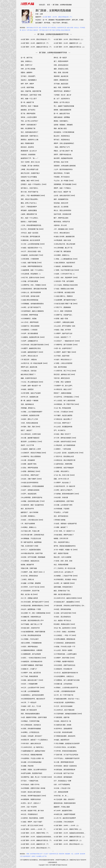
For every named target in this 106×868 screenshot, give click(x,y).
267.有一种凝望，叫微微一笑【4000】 (66, 550)
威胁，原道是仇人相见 (61, 69)
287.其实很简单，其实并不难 (30, 591)
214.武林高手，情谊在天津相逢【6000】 (34, 453)
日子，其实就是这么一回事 (62, 781)
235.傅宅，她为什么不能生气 (63, 490)
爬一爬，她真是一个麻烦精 (30, 401)
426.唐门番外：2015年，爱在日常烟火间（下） (58, 17)
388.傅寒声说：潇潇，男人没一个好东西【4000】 (37, 777)
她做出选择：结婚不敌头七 (30, 136)
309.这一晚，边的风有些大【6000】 (65, 628)
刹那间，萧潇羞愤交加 (61, 80)
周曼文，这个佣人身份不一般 (63, 151)
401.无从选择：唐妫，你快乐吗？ (64, 799)
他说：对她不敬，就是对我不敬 (31, 91)
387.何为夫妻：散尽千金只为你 (64, 773)
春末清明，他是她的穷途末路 (63, 158)
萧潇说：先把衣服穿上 (61, 121)
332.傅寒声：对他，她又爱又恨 (31, 673)
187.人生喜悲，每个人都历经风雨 (64, 401)
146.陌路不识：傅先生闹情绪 (30, 326)
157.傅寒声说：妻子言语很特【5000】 (66, 345)
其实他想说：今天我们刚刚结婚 (64, 132)
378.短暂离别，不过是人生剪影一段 (32, 758)
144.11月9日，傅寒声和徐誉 (30, 322)
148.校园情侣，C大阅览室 (29, 330)
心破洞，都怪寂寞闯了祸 (29, 214)
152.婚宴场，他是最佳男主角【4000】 (33, 337)
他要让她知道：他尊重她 (62, 117)
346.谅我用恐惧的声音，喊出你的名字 (33, 699)
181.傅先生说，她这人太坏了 (63, 389)
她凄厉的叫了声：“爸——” (29, 158)
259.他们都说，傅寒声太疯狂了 (64, 535)
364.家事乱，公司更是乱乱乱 (30, 732)
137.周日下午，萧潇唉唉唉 (62, 307)
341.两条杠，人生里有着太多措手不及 (66, 688)
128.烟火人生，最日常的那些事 (31, 292)
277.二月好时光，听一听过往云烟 (64, 568)
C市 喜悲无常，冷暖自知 (29, 360)
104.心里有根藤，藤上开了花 (63, 248)
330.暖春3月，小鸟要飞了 (29, 669)
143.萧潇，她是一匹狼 (61, 319)
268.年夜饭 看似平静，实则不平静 (32, 553)
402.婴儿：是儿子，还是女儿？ (31, 803)
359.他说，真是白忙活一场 (62, 721)
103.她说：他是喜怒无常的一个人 (32, 248)
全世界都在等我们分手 (36, 854)
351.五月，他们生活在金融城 (63, 706)
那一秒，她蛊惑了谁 (27, 102)
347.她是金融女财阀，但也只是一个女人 (67, 699)
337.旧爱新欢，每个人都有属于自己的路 (67, 680)
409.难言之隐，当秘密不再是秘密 (64, 814)
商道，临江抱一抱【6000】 (30, 594)
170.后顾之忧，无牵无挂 (29, 371)
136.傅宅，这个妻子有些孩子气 (31, 307)
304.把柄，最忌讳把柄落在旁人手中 (32, 620)
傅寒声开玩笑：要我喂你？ (62, 91)
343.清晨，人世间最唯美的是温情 (64, 691)
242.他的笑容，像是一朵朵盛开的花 (32, 505)
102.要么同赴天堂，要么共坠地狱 (64, 244)
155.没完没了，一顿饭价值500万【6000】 (67, 341)
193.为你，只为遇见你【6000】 (64, 412)
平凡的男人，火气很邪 (61, 512)
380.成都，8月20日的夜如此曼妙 (31, 762)
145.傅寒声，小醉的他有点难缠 (64, 322)
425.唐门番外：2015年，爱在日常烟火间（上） (69, 39)
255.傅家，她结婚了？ (61, 527)
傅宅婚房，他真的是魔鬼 (29, 210)
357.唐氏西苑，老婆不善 (62, 717)
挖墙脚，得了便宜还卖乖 (29, 710)
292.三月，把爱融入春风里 (29, 598)
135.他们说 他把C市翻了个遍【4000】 (66, 304)
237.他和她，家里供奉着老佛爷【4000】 (67, 494)
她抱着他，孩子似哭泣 (28, 110)
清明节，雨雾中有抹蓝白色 (62, 155)
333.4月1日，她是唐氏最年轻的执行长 (66, 673)
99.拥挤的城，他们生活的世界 (30, 240)
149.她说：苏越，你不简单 (62, 330)
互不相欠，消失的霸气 (28, 76)
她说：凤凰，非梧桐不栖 (62, 87)
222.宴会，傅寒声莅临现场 (29, 468)
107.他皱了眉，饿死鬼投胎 (62, 251)
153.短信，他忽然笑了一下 (62, 337)
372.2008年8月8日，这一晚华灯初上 (32, 747)
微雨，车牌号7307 (27, 65)
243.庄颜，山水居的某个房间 (63, 505)
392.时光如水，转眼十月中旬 (30, 784)
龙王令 (24, 30)
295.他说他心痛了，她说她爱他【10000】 (67, 602)
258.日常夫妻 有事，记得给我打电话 (32, 535)
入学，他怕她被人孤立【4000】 (64, 229)
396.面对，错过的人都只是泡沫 (31, 792)
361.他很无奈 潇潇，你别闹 (62, 725)
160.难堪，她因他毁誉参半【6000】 (32, 352)
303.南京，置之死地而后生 (62, 617)
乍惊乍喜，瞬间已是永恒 (62, 378)
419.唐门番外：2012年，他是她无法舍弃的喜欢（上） (71, 833)
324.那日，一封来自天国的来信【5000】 (34, 658)
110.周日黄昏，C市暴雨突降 (30, 259)
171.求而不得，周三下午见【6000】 (65, 371)
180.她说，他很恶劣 (27, 389)
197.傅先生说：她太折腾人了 (63, 419)
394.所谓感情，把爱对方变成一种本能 (33, 788)
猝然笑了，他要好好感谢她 (62, 393)
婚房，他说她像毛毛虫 (61, 199)
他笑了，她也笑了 (27, 430)
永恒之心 (77, 28)
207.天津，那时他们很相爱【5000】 (65, 438)
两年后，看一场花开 (60, 58)
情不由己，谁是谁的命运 (62, 140)
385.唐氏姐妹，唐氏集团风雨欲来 (64, 770)
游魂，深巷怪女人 (27, 61)
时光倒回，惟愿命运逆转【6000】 (65, 624)
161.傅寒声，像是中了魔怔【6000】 (65, 352)
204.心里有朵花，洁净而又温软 (31, 434)
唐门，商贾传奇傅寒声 (61, 61)
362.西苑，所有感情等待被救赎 (31, 729)
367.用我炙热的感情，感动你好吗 (64, 736)
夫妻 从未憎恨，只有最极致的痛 (31, 643)
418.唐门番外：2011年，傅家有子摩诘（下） (35, 833)
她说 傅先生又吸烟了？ (28, 374)
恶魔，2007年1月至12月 (61, 479)
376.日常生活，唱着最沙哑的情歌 (32, 755)
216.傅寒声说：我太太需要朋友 (31, 456)
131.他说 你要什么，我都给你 (63, 296)
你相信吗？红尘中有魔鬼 (29, 177)
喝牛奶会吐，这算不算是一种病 (31, 95)
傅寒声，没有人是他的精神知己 (64, 143)
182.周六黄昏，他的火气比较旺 (31, 393)
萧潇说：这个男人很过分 (62, 102)
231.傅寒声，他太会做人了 (62, 483)
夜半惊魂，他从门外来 (61, 162)
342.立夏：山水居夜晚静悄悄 (30, 691)
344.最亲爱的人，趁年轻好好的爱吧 (32, 695)
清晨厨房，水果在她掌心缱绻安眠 (65, 166)
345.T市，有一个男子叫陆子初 (63, 695)
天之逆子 (46, 854)
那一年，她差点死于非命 (62, 114)
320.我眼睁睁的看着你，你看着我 (32, 650)
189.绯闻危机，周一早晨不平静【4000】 (67, 404)
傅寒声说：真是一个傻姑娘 (30, 106)
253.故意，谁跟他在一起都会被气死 (65, 524)
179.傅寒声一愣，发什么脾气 (63, 386)
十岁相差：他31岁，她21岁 (62, 95)
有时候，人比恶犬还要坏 (29, 117)
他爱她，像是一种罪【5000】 (30, 181)
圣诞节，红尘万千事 (27, 445)
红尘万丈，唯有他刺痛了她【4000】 (32, 229)
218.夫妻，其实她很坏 (28, 460)
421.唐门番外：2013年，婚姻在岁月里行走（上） (70, 47)
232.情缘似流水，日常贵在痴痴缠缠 (32, 486)
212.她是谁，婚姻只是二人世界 (31, 449)
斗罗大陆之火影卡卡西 (45, 30)
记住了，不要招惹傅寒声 (29, 207)
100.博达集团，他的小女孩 (62, 240)
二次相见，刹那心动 (27, 579)
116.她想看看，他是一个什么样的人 (32, 270)
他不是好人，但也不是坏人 (30, 188)
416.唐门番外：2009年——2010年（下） (34, 829)
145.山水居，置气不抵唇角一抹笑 (64, 326)
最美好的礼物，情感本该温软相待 (65, 803)
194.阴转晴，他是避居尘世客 (30, 415)
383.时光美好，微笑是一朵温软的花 (65, 766)
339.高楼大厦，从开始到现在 (63, 684)
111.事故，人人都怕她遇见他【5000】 (66, 259)
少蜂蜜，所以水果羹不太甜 (30, 169)
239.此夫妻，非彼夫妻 (61, 497)
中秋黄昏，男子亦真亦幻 (62, 177)
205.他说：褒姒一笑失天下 (62, 434)
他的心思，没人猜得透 (61, 207)
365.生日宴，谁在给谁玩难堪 (63, 732)
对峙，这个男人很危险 (28, 69)
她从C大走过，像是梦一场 (62, 192)
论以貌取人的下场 (41, 856)
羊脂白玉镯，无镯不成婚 (29, 568)
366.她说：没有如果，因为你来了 (32, 736)
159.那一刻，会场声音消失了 (63, 348)
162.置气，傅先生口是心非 (29, 356)
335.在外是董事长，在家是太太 (64, 676)
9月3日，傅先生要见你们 (62, 233)
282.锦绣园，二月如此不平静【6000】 (66, 576)
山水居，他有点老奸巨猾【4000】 (65, 196)
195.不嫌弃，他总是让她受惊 (63, 415)
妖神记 (34, 856)
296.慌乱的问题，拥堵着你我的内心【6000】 (35, 606)
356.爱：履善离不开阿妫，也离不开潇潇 (34, 717)
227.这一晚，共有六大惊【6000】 (64, 475)
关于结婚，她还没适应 (61, 84)
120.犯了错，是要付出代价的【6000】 (33, 278)
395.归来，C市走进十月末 (62, 788)
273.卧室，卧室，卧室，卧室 (63, 561)
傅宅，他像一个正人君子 (29, 99)
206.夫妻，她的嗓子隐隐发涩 (30, 438)
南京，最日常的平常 (27, 509)
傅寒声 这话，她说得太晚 (29, 367)
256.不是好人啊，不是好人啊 (30, 531)
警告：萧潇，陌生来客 (61, 73)
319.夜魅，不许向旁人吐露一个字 (64, 647)
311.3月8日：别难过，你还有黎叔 (64, 632)
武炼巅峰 (67, 854)
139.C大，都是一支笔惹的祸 (63, 311)
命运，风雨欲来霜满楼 (61, 565)
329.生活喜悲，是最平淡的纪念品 (64, 665)
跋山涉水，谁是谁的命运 (62, 136)
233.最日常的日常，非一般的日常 (64, 486)
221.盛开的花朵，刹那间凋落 (63, 464)
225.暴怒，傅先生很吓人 (62, 471)
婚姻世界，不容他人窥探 (62, 807)
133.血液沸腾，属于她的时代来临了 (65, 300)
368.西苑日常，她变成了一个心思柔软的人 (34, 740)
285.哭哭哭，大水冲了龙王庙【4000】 (33, 587)
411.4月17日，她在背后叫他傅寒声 (65, 818)
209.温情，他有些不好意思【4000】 (65, 442)
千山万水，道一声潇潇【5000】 (64, 181)
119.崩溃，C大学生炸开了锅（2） (65, 274)
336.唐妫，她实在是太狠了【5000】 (32, 680)
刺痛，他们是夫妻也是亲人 (62, 594)
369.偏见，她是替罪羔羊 (62, 740)
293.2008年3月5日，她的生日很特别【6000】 (68, 598)
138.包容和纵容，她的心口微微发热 (32, 311)
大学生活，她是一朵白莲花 (30, 233)
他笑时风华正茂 (62, 28)
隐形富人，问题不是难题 (29, 222)
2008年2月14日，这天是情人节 (64, 572)
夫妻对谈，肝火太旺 (60, 225)
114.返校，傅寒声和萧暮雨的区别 (31, 266)
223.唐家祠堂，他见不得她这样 (64, 468)
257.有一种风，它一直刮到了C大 (64, 531)
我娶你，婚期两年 (27, 73)
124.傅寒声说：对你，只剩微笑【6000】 (34, 285)
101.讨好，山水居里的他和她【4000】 (33, 244)
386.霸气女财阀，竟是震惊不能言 (32, 773)
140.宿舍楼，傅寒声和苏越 (29, 315)
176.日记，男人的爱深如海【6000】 (32, 382)
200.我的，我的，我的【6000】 (31, 427)
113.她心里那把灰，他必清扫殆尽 (64, 263)
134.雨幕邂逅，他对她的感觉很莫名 (32, 304)
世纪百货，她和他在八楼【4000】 (65, 374)
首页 (49, 5)
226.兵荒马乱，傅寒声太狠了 (30, 475)
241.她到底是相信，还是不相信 (64, 501)
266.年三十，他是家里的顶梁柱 (31, 550)
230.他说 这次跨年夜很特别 (30, 483)
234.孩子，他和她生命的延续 (30, 490)
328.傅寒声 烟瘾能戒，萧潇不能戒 (32, 665)
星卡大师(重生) (52, 28)
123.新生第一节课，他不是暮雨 (64, 281)
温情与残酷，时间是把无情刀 (63, 587)
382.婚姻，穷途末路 (27, 766)
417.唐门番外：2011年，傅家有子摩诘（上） (68, 829)
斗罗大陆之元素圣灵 (32, 30)
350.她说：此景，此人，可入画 (31, 706)
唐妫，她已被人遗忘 (60, 128)
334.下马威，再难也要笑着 (29, 676)
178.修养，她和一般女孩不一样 (31, 386)
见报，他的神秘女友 (27, 404)
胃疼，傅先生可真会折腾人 (30, 199)
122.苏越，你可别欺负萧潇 (29, 281)
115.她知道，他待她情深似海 (63, 266)
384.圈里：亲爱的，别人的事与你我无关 (34, 770)
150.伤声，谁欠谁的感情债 (29, 333)
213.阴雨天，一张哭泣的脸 (62, 449)
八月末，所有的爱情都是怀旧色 (31, 225)
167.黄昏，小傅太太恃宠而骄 (63, 363)
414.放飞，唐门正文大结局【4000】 (32, 825)
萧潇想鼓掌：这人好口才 (29, 151)
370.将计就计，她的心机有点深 (31, 743)
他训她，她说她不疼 (27, 565)
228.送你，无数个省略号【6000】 (32, 479)
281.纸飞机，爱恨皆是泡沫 (29, 576)
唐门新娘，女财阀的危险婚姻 (62, 5)
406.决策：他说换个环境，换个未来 (32, 811)
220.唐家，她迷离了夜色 (29, 464)
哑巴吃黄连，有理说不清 (62, 222)
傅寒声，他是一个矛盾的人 (62, 188)
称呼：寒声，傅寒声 (27, 84)
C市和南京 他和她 (60, 520)
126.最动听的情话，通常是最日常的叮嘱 (34, 289)
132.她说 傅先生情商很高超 (30, 300)
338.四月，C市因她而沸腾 (29, 684)
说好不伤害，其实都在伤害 (62, 214)
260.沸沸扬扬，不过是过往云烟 (31, 538)
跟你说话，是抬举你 (27, 147)
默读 (40, 28)
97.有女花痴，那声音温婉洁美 (30, 237)
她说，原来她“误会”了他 (62, 591)
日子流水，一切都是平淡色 (30, 781)
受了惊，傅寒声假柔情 (28, 114)
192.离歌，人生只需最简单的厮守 (32, 412)
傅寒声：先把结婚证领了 (29, 125)
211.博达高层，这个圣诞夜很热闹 (64, 445)
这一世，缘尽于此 (27, 58)
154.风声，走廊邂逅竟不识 (29, 341)
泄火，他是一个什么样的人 (30, 218)
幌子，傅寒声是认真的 (61, 218)
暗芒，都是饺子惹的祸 (61, 553)
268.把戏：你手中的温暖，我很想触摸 (33, 557)
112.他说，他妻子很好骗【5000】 (31, 263)
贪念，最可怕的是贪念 (61, 516)
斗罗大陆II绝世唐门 (25, 856)
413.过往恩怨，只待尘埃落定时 (64, 822)
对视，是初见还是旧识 (61, 65)
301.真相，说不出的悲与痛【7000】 (65, 613)
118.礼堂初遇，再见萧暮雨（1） (31, 274)
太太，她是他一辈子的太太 (62, 620)
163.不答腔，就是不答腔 (62, 356)
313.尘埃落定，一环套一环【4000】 (65, 635)
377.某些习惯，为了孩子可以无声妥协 (66, 755)
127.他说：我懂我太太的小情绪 (64, 289)
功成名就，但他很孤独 (28, 155)
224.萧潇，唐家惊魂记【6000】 (31, 471)
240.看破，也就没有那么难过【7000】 (33, 501)
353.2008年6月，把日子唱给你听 (64, 710)
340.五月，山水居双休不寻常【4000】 (33, 688)
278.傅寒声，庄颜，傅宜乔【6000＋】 (33, 572)
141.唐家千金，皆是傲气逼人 (63, 315)
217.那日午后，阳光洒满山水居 (64, 456)
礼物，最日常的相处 (60, 367)
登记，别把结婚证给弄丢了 (30, 132)
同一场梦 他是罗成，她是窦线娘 (31, 542)
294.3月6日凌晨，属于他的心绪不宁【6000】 (35, 602)
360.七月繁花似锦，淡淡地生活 (31, 725)
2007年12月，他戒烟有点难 (30, 397)
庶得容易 (45, 28)
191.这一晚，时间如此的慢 (62, 408)
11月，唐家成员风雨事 (61, 792)
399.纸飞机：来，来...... (61, 796)
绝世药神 (62, 854)
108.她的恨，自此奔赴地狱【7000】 (32, 255)
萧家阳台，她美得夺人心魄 (30, 140)
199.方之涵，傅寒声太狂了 (62, 423)
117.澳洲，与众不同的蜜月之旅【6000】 (67, 270)
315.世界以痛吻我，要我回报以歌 (64, 639)
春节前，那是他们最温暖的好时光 (65, 546)
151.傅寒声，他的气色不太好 (63, 333)
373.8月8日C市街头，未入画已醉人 (65, 747)
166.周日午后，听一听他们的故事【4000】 (34, 363)
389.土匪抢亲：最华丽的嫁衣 (63, 777)
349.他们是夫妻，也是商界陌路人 (64, 702)
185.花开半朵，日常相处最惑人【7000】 (67, 397)
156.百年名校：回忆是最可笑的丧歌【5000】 (35, 345)
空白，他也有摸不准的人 (62, 542)
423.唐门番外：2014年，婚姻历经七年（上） (68, 43)
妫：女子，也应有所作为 (62, 99)
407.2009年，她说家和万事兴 (63, 811)
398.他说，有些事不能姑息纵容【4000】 (34, 796)
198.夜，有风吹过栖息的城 (29, 423)
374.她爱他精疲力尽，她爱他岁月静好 (33, 751)
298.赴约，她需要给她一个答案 (31, 609)
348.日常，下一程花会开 (29, 702)
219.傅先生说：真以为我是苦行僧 (64, 460)
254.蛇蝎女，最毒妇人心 (29, 527)
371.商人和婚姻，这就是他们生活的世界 (67, 743)
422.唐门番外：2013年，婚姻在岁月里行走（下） (37, 47)
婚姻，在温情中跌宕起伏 (29, 378)
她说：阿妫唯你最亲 (27, 143)
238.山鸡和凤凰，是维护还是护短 (32, 497)
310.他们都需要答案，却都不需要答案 (33, 632)
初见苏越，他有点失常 (61, 203)
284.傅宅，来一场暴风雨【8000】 (64, 583)
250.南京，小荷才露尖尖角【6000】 (32, 520)
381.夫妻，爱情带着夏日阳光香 (64, 762)
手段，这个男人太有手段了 (30, 121)
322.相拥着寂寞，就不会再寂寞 (31, 654)
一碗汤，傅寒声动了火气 (62, 147)
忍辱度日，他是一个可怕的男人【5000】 (34, 184)
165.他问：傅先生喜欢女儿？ (63, 360)
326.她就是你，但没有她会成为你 (32, 661)
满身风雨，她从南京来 (61, 76)
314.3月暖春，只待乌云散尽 (30, 639)
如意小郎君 (70, 28)
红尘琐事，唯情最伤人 (28, 516)
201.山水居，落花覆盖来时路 (63, 427)
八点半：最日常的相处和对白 (63, 169)
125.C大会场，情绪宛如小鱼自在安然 (66, 285)
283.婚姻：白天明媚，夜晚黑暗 (31, 583)
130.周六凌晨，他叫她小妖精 (30, 296)
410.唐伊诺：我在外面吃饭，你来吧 (32, 818)
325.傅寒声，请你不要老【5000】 (64, 658)
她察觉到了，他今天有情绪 (30, 512)
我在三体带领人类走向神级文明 (61, 30)
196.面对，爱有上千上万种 (29, 419)
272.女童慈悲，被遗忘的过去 (30, 561)
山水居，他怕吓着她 (27, 87)
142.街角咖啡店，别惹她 (29, 319)
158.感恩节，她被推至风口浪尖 (31, 348)
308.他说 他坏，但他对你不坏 (30, 628)
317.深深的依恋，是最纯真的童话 (64, 643)
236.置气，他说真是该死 (29, 494)
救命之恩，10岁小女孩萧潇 (62, 557)
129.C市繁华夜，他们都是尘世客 (64, 292)
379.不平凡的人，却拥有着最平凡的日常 (67, 758)
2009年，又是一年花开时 (29, 807)
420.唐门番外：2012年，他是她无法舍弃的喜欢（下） (38, 837)
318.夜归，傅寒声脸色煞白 (29, 647)
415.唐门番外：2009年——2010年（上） (67, 825)
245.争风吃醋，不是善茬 (62, 509)
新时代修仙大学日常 (32, 28)
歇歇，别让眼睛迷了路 (28, 128)
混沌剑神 (83, 854)
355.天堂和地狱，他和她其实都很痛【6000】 (68, 714)
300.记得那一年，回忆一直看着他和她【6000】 (36, 613)
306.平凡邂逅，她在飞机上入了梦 (32, 624)
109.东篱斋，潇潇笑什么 (62, 255)
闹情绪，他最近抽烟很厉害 (62, 110)
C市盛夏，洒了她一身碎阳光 (30, 166)
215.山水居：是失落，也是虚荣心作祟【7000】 (69, 453)
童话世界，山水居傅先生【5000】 (32, 442)
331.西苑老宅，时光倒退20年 (63, 669)
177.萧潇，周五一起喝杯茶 (62, 382)
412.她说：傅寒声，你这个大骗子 (32, 822)
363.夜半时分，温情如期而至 (63, 729)
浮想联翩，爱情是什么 (28, 408)
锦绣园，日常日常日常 (61, 538)
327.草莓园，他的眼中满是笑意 (64, 661)
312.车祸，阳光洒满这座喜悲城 (31, 635)
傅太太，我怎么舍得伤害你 (62, 210)
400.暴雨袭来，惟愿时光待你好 (31, 799)
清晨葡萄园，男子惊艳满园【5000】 (65, 184)
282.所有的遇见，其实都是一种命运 (65, 579)
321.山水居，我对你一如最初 (63, 650)
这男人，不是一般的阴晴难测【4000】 (33, 196)
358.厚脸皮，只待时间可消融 (30, 721)
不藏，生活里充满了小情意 (30, 546)
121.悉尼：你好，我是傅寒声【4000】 (66, 278)
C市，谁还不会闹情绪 (28, 524)
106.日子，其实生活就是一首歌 (31, 251)
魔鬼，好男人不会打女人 (29, 203)
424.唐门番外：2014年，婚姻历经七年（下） (35, 43)
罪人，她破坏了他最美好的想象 (64, 106)
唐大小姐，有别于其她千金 (30, 192)
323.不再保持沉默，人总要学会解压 (65, 654)
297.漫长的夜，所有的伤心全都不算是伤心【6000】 (70, 606)
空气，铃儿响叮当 (60, 430)
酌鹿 (28, 854)
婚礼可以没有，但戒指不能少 (30, 173)
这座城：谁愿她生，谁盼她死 (63, 125)
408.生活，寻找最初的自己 (29, 814)
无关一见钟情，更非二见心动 (30, 162)
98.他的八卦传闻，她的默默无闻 (64, 237)
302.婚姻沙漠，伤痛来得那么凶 (31, 617)
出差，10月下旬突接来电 (62, 784)
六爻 (72, 854)
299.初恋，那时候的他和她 (62, 609)
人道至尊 (77, 854)
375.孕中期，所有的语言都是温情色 (65, 751)
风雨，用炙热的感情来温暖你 (30, 714)
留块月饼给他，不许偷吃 (62, 173)
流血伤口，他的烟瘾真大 (29, 80)
